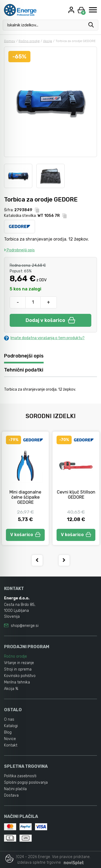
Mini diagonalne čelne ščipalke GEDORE (25, 497)
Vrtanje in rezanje (19, 663)
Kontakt (11, 745)
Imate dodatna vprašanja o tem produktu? (44, 338)
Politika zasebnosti (20, 776)
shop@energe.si (25, 626)
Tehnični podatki (24, 370)
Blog (8, 732)
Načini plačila (15, 789)
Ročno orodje (29, 41)
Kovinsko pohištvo (20, 676)
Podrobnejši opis (19, 250)
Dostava (11, 795)
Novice (10, 739)
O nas (9, 719)
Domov (10, 41)
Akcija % (11, 689)
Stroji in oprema (18, 669)
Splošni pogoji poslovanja (26, 782)
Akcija (48, 41)
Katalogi (11, 726)
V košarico (25, 535)
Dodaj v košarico (50, 320)
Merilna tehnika (17, 682)
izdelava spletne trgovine (39, 862)
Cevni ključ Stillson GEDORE (76, 495)
